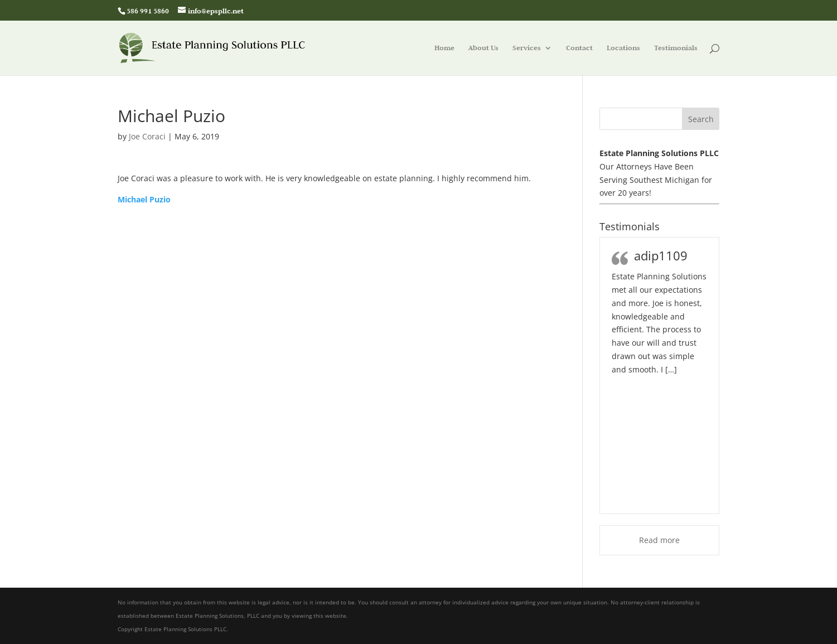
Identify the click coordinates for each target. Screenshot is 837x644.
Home (444, 48)
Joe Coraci (147, 136)
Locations (623, 48)
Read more (659, 540)
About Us (483, 48)
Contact (579, 48)
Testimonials (676, 48)
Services (527, 48)
